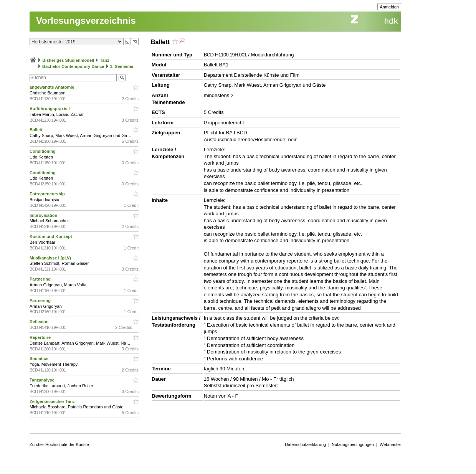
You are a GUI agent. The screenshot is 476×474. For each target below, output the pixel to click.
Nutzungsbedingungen (353, 444)
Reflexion (40, 322)
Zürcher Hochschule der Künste (59, 444)
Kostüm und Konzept (51, 236)
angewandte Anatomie (52, 87)
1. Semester (122, 66)
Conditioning (43, 151)
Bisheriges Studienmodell (68, 60)
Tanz (104, 60)
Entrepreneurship (48, 194)
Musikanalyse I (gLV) (51, 258)
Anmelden (389, 7)
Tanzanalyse (43, 380)
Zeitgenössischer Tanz (53, 401)
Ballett (37, 130)
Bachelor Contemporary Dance (73, 66)
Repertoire (41, 337)
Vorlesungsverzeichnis (86, 21)
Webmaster (390, 444)
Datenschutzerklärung (305, 444)
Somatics (40, 358)
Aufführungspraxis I (50, 109)
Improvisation (44, 215)
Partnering (41, 279)
